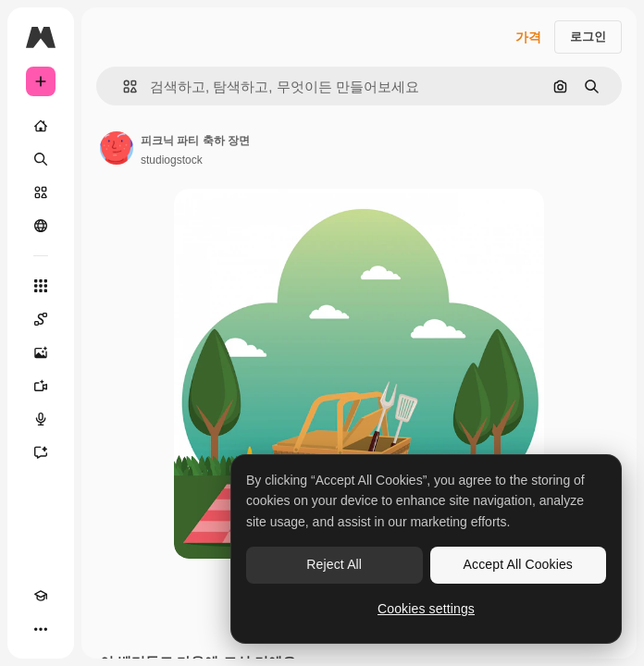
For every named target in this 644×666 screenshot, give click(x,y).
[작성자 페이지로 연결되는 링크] (117, 148)
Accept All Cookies (518, 564)
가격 (528, 37)
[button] (123, 86)
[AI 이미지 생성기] (41, 352)
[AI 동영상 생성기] (41, 386)
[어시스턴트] (41, 452)
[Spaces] (41, 319)
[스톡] (41, 192)
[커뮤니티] (41, 226)
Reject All (334, 564)
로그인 (588, 37)
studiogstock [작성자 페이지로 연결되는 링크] (172, 160)
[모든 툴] (41, 286)
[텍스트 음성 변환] (41, 419)
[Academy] (41, 596)
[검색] (41, 159)
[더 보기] (41, 629)
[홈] (41, 126)
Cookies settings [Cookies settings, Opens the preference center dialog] (426, 609)
